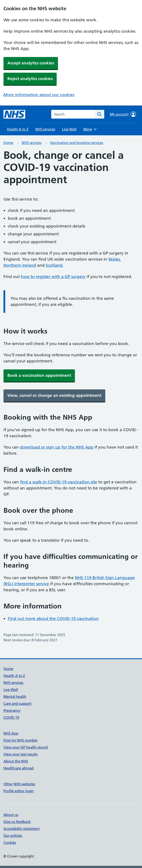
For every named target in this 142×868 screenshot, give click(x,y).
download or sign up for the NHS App (57, 447)
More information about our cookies (39, 95)
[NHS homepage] (14, 114)
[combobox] (73, 114)
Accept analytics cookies (31, 63)
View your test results (21, 754)
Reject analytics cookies (30, 79)
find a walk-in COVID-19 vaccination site (59, 482)
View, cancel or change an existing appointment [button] (54, 395)
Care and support (17, 704)
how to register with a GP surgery (53, 277)
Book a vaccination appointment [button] (39, 375)
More (91, 129)
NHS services (45, 129)
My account (123, 114)
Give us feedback (17, 822)
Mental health (15, 697)
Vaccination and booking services (77, 143)
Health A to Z (18, 129)
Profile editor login (19, 791)
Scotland (54, 265)
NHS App (11, 733)
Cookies (10, 843)
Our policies (13, 836)
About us (11, 815)
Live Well (69, 129)
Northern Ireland (20, 265)
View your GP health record (26, 747)
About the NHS (16, 761)
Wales (114, 259)
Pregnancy (12, 710)
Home (8, 143)
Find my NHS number (21, 740)
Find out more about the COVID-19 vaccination (53, 619)
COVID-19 (11, 717)
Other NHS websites (19, 784)
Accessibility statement (21, 829)
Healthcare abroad (19, 768)
